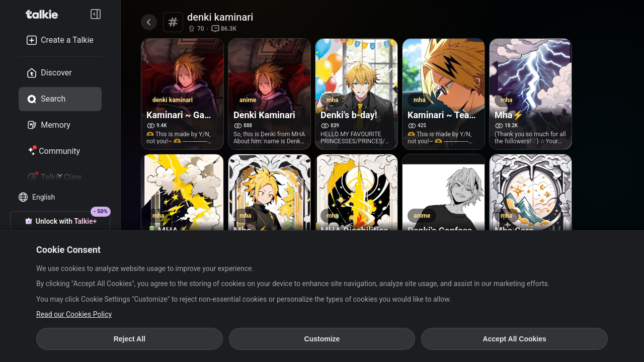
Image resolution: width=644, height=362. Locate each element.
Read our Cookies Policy (74, 314)
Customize (322, 339)
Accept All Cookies (515, 339)
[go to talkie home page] (45, 14)
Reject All (130, 339)
